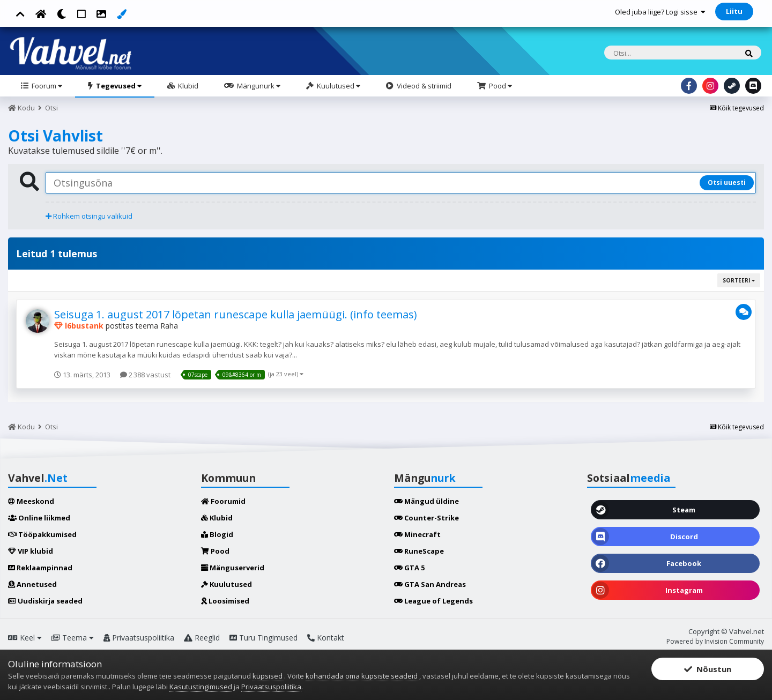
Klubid (187, 86)
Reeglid (202, 638)
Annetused (32, 584)
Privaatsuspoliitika (139, 638)
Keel (25, 638)
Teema (73, 638)
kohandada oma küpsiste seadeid (362, 676)
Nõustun (708, 669)
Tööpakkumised (42, 534)
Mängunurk (258, 86)
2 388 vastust (145, 375)
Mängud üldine (426, 501)
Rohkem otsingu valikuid (89, 216)
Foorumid (223, 501)
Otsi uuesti (727, 183)
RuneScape (419, 551)
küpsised (268, 676)
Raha (169, 326)
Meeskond (31, 501)
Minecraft (417, 534)
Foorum (46, 86)
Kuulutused (338, 86)
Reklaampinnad (40, 568)
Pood (500, 86)
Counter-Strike (426, 518)
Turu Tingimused (263, 638)
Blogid (217, 534)
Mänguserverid (233, 568)
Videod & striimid (423, 86)
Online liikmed (39, 518)
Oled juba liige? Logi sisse (660, 12)
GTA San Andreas (430, 584)
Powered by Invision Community (715, 641)
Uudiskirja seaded (45, 601)
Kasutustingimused (201, 687)
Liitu (734, 11)
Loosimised (225, 601)
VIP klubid (31, 551)
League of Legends (433, 601)
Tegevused (118, 86)
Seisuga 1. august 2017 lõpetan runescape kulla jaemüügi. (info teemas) (236, 314)
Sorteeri (739, 280)
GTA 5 (409, 568)
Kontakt (326, 638)
